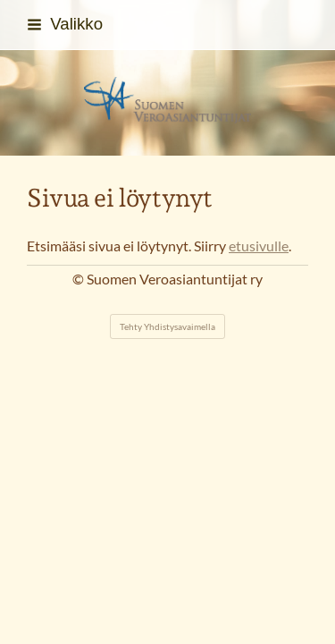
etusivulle (259, 246)
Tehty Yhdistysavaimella (167, 326)
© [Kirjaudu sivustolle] (80, 279)
